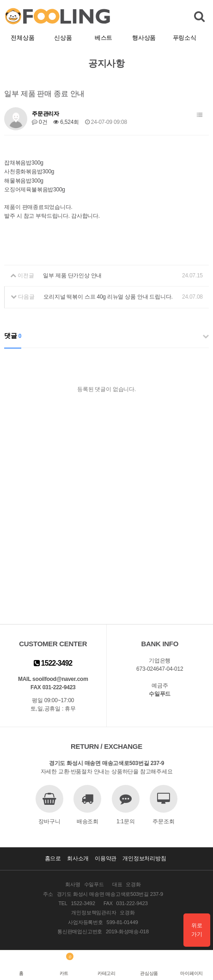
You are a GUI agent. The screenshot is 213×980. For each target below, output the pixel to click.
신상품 (63, 38)
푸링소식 (185, 38)
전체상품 (22, 38)
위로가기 (197, 930)
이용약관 (106, 858)
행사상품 (144, 38)
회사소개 (78, 858)
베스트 (103, 38)
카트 (64, 973)
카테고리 (106, 973)
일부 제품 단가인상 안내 (72, 276)
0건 (40, 122)
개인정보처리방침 (144, 858)
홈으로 (53, 858)
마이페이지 (192, 973)
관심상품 (149, 973)
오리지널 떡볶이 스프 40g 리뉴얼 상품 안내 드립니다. (108, 297)
